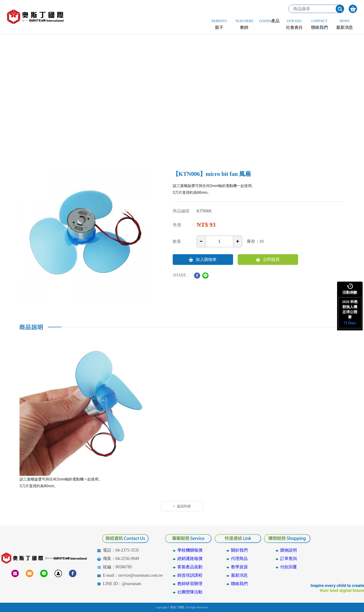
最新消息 (239, 575)
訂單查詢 (289, 559)
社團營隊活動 (190, 592)
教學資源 (239, 567)
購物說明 (289, 550)
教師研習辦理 (190, 584)
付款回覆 (289, 567)
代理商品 (239, 559)
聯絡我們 (239, 584)
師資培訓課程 (190, 575)
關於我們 (239, 550)
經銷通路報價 (190, 559)
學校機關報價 (190, 550)
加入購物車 (203, 260)
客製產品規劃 (190, 567)
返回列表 (182, 506)
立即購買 (268, 260)
